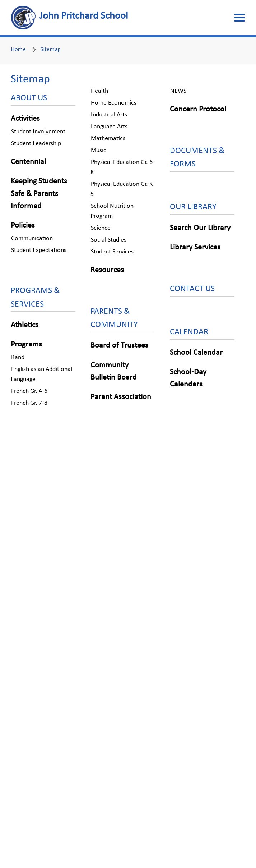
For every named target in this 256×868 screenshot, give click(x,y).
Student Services (112, 252)
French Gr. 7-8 (29, 403)
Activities (25, 119)
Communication (32, 238)
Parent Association (121, 397)
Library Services (195, 247)
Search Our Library (200, 228)
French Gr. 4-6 (29, 391)
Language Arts (109, 127)
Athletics (25, 325)
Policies (23, 226)
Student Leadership (36, 144)
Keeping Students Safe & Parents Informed (39, 194)
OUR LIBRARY (193, 207)
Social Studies (109, 240)
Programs (26, 345)
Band (18, 357)
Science (101, 228)
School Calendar (196, 353)
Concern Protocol (198, 109)
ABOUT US (29, 98)
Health (99, 91)
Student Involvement (38, 132)
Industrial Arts (109, 115)
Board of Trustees (119, 346)
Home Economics (114, 103)
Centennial (28, 162)
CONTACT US (192, 289)
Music (99, 150)
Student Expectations (39, 250)
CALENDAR (189, 332)
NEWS (178, 91)
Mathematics (108, 139)
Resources (107, 270)
